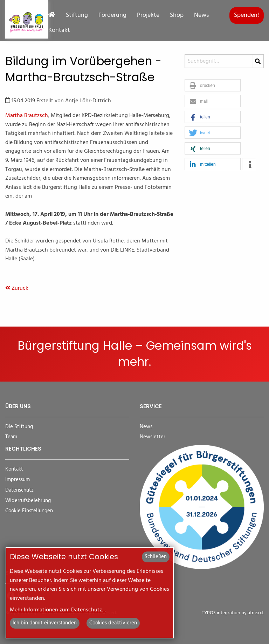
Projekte (148, 15)
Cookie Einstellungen (29, 511)
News (201, 15)
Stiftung (77, 15)
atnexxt (256, 613)
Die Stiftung (19, 427)
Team (11, 437)
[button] (213, 86)
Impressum (18, 480)
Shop (177, 15)
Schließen (156, 557)
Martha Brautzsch (27, 116)
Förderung (112, 15)
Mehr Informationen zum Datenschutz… (58, 610)
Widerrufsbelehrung (28, 501)
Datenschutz (19, 490)
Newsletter (153, 437)
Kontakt (59, 30)
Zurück (17, 288)
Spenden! (247, 15)
